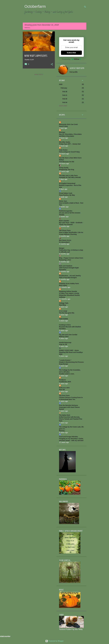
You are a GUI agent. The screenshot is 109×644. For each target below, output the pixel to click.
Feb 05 (65, 99)
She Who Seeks (65, 142)
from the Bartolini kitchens (68, 405)
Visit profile (74, 72)
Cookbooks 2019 (65, 382)
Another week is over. (67, 374)
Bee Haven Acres (65, 240)
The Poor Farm (64, 396)
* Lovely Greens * (65, 360)
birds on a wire (64, 388)
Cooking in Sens (65, 325)
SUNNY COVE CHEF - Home (69, 350)
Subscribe (71, 53)
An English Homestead (67, 183)
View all (27, 28)
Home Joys (63, 201)
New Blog (62, 305)
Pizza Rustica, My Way (67, 195)
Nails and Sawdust (66, 266)
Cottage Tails (64, 303)
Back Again (63, 285)
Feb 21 (65, 95)
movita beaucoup (65, 343)
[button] (52, 64)
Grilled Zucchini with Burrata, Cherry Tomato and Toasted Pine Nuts (71, 419)
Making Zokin (64, 337)
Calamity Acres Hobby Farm (69, 284)
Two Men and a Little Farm (68, 176)
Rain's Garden (64, 221)
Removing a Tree (65, 260)
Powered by (71, 59)
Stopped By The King (67, 170)
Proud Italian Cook (66, 193)
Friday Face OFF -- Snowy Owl (70, 144)
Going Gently (64, 168)
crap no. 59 (63, 344)
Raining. (62, 431)
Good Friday (63, 126)
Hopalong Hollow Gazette (68, 291)
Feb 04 (65, 102)
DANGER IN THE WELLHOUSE (70, 177)
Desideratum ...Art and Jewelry (70, 276)
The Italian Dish (65, 415)
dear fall (62, 390)
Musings (62, 132)
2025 (61, 84)
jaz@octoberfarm (77, 68)
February (64, 88)
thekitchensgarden (66, 211)
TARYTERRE (64, 319)
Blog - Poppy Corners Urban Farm (71, 258)
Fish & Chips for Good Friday (69, 152)
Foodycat (62, 380)
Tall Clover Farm (65, 230)
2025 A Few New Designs (68, 278)
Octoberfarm (35, 6)
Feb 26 (65, 92)
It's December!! (64, 242)
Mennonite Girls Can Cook (68, 124)
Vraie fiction (63, 150)
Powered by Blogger (55, 641)
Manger (62, 248)
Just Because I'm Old (67, 162)
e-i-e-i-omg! (63, 311)
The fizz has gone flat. (67, 313)
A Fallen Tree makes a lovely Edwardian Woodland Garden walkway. (69, 295)
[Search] (85, 7)
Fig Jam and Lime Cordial (68, 335)
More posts (39, 75)
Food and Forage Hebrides (68, 437)
